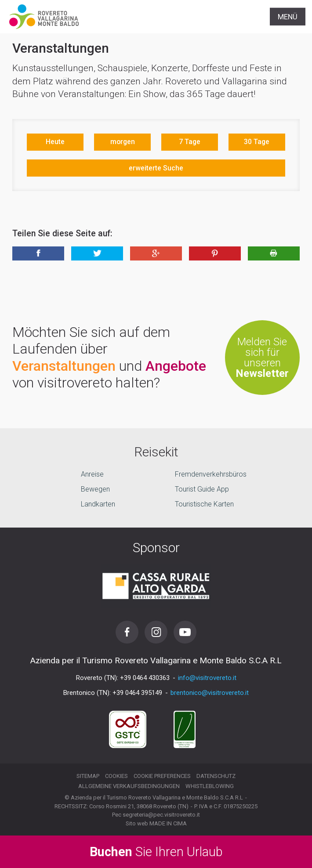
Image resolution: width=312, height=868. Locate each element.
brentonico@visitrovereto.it (210, 693)
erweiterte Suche (156, 168)
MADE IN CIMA (168, 823)
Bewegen (95, 489)
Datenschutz (216, 776)
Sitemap (88, 776)
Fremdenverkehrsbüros (211, 474)
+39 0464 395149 (137, 693)
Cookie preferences (162, 776)
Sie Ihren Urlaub (156, 852)
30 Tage (257, 142)
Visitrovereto (44, 17)
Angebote (176, 366)
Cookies (116, 776)
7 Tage (190, 142)
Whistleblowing (210, 786)
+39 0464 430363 (145, 678)
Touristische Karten (204, 504)
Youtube (185, 632)
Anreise (92, 474)
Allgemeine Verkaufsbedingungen (129, 786)
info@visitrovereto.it (207, 678)
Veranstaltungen (64, 366)
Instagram (156, 632)
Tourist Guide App (202, 489)
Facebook (127, 632)
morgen (123, 142)
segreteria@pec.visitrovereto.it (161, 815)
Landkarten (98, 504)
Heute (55, 142)
